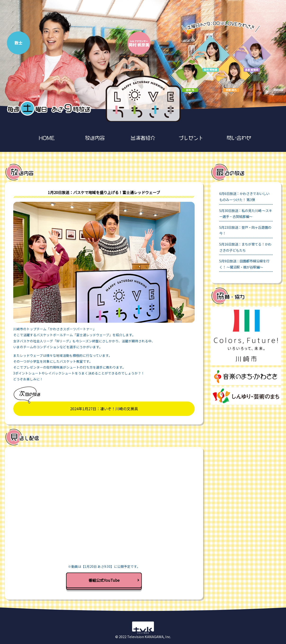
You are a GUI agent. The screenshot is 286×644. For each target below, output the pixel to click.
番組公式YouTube (114, 580)
